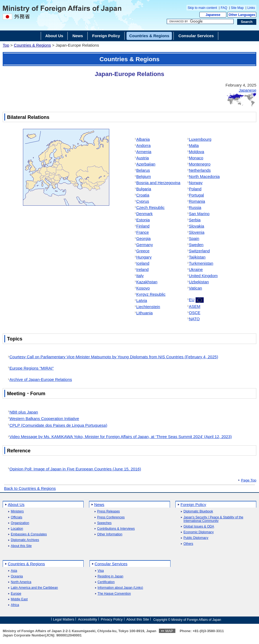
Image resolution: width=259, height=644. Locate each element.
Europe (16, 594)
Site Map (237, 8)
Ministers (17, 512)
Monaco (196, 158)
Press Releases (108, 512)
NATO (194, 319)
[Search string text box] (200, 22)
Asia (14, 571)
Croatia (143, 195)
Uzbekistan (199, 282)
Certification (106, 582)
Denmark (144, 214)
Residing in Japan (110, 576)
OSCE (195, 313)
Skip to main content (202, 8)
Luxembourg (200, 139)
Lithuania (144, 313)
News (99, 504)
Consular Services (111, 564)
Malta (194, 145)
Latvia (142, 300)
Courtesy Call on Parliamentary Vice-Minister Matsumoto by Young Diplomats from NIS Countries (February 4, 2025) (114, 357)
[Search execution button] (247, 22)
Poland (195, 189)
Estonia (143, 220)
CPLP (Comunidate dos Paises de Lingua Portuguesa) (58, 425)
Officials (16, 517)
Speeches (104, 523)
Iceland (143, 263)
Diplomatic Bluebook (198, 512)
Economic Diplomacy (199, 532)
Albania (143, 139)
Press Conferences (111, 517)
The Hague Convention (114, 594)
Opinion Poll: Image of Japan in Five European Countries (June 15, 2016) (75, 469)
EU (192, 300)
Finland (143, 226)
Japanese (213, 15)
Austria (143, 158)
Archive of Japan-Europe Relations (41, 379)
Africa (15, 605)
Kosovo (143, 288)
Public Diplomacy (196, 538)
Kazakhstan (147, 282)
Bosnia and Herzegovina (158, 183)
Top (6, 45)
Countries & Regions (32, 45)
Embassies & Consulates (29, 534)
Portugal (196, 195)
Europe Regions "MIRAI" (32, 368)
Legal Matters (64, 619)
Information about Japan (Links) (120, 588)
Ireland (142, 269)
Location (17, 529)
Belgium (144, 176)
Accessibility (88, 619)
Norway (196, 183)
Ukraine (196, 269)
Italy (140, 276)
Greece (143, 251)
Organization (20, 523)
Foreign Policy (193, 504)
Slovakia (197, 226)
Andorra (143, 145)
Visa (101, 571)
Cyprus (143, 201)
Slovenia (197, 232)
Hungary (144, 257)
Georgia (143, 238)
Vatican (195, 288)
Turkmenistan (201, 263)
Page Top (249, 480)
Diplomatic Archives (25, 540)
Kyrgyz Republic (151, 294)
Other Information (110, 534)
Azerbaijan (146, 164)
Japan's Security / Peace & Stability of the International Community (213, 519)
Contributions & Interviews (116, 529)
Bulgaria (144, 189)
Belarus (143, 170)
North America (21, 582)
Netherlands (200, 170)
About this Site (21, 546)
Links (251, 8)
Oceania (17, 576)
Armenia (144, 152)
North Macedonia (204, 176)
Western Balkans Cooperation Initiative (44, 419)
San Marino (199, 214)
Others (188, 544)
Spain (194, 238)
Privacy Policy (112, 619)
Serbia (195, 220)
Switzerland (199, 251)
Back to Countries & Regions (30, 488)
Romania (197, 201)
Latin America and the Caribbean (34, 588)
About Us (16, 504)
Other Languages (242, 15)
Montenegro (200, 164)
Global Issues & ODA (199, 527)
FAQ (224, 8)
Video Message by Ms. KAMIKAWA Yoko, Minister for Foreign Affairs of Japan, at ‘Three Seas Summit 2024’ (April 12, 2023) (121, 437)
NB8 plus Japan (24, 412)
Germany (145, 245)
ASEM (195, 306)
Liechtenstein (148, 307)
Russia (195, 207)
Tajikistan (197, 257)
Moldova (197, 152)
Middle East (19, 599)
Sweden (196, 245)
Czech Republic (150, 207)
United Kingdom (203, 276)
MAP (169, 631)
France (143, 232)
